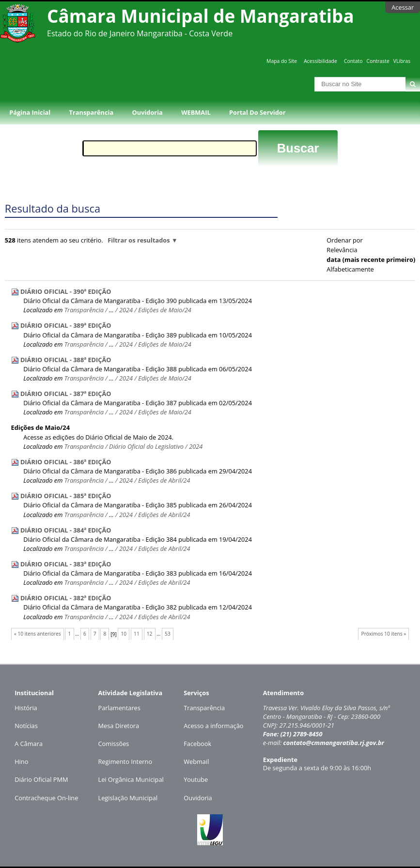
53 (168, 634)
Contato (353, 61)
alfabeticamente (350, 269)
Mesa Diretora (118, 726)
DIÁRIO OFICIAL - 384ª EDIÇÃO (66, 530)
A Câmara (29, 744)
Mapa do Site (282, 61)
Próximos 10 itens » (384, 634)
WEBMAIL (196, 112)
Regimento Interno (125, 761)
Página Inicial (30, 112)
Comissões (113, 744)
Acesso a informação (213, 726)
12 (150, 634)
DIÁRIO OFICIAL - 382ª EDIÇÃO (66, 598)
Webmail (196, 761)
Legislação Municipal (128, 798)
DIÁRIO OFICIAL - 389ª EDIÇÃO (66, 325)
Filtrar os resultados (139, 240)
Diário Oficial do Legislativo (146, 446)
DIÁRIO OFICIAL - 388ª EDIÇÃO (66, 360)
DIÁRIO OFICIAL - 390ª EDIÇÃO (66, 291)
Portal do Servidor (257, 112)
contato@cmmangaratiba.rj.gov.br (334, 743)
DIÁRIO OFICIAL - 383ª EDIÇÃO (66, 564)
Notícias (26, 726)
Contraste (378, 61)
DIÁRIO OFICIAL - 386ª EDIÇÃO (66, 462)
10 (124, 634)
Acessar (403, 7)
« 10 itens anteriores (38, 634)
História (26, 708)
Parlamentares (119, 708)
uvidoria (200, 798)
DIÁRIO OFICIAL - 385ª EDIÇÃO (66, 496)
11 (137, 634)
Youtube (196, 779)
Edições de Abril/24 (164, 480)
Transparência (92, 112)
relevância (342, 250)
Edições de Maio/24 (165, 310)
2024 (126, 310)
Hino (21, 761)
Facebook (197, 744)
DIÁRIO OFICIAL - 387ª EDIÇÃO (66, 394)
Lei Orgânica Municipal (131, 779)
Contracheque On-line (46, 798)
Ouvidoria (148, 112)
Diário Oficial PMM (41, 779)
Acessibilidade (320, 61)
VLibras (402, 61)
